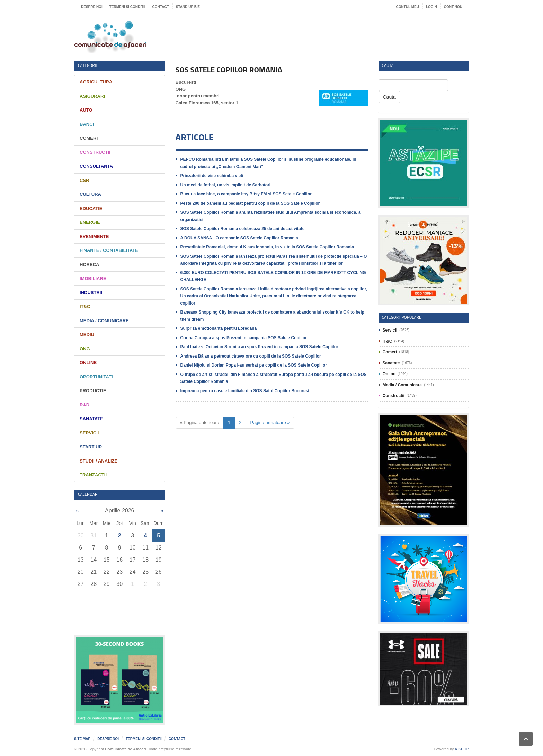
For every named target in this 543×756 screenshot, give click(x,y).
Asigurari (92, 96)
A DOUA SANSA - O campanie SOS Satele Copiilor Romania (239, 238)
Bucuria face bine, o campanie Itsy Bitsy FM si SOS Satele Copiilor (246, 194)
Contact (161, 7)
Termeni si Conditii (127, 7)
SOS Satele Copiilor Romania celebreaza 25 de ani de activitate (243, 229)
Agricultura (96, 82)
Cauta (389, 97)
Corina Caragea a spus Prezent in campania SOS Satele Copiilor (244, 338)
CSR (84, 180)
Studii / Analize (99, 461)
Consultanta (96, 166)
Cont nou (453, 7)
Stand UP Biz (188, 7)
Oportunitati (96, 377)
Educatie (91, 208)
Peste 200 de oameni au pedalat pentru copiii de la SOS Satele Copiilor (250, 203)
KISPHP (462, 749)
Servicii (89, 433)
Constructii (95, 152)
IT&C (85, 306)
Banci (87, 124)
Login (431, 7)
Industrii (91, 293)
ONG (85, 349)
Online (88, 363)
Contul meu (408, 7)
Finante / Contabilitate (109, 250)
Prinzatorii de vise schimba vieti (212, 176)
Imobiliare (93, 278)
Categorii (87, 65)
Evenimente (94, 236)
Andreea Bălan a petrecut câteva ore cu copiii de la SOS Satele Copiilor (251, 356)
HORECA (89, 265)
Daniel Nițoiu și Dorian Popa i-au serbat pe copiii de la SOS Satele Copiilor (254, 365)
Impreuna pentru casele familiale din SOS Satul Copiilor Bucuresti (246, 391)
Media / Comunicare (104, 321)
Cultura (90, 194)
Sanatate (91, 419)
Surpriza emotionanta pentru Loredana (219, 328)
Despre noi (92, 7)
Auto (86, 110)
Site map (82, 739)
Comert (89, 138)
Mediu (87, 335)
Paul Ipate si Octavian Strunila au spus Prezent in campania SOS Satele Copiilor (259, 347)
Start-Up (91, 447)
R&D (84, 405)
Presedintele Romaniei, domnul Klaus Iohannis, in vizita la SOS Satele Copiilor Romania (267, 247)
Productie (93, 391)
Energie (90, 222)
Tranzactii (93, 475)
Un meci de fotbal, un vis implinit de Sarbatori (226, 185)
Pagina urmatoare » (270, 423)
